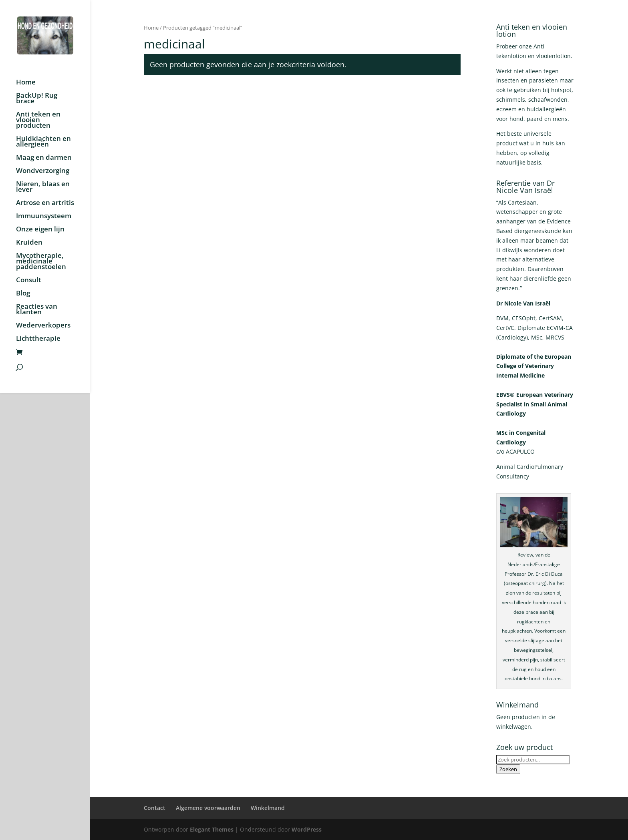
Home (26, 83)
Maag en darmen (44, 158)
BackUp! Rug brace (37, 99)
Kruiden (29, 243)
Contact (155, 808)
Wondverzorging (43, 171)
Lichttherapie (38, 339)
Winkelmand (268, 808)
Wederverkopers (43, 326)
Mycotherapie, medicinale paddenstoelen (41, 262)
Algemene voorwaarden (208, 808)
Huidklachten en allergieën (43, 142)
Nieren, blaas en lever (43, 187)
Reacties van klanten (37, 310)
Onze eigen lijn (40, 230)
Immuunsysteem (44, 217)
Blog (23, 294)
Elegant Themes (212, 829)
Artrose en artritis (45, 203)
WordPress (307, 829)
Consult (29, 281)
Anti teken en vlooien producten (38, 121)
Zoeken (508, 769)
